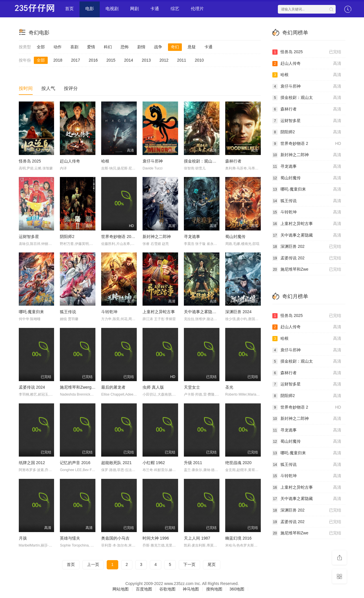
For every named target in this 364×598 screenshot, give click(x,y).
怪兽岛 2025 (30, 161)
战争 (158, 47)
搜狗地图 (214, 589)
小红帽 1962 (154, 463)
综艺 (175, 9)
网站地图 (121, 589)
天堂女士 (192, 387)
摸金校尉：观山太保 (202, 161)
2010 (199, 60)
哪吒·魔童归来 (32, 312)
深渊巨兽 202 (307, 247)
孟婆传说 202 (307, 258)
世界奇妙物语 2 (307, 144)
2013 (146, 60)
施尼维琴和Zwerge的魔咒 (83, 387)
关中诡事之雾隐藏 (307, 235)
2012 (164, 60)
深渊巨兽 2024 (238, 312)
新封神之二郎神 (157, 237)
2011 (182, 60)
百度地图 (144, 589)
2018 (58, 60)
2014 (129, 60)
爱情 (91, 47)
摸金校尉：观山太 (307, 98)
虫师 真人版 (153, 387)
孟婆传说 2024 (32, 387)
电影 (90, 9)
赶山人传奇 (70, 161)
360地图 (237, 589)
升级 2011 (193, 463)
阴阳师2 (67, 237)
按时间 (26, 88)
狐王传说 (68, 312)
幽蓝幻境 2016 (238, 538)
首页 (69, 9)
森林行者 (233, 161)
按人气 (48, 88)
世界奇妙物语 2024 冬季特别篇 (129, 237)
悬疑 (192, 47)
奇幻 (175, 47)
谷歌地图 (167, 589)
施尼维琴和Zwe (307, 270)
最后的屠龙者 (113, 387)
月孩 (23, 538)
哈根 (105, 161)
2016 (93, 60)
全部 (41, 47)
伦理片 (197, 9)
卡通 (155, 9)
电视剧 (112, 9)
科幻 (108, 47)
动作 (58, 47)
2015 (111, 60)
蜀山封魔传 (235, 237)
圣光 (229, 387)
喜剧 (74, 47)
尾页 (212, 564)
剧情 (141, 47)
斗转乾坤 (109, 312)
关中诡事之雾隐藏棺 (202, 312)
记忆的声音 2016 (75, 463)
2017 (76, 60)
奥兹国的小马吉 (115, 538)
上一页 (93, 564)
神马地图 (191, 589)
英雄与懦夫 (70, 538)
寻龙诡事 (192, 237)
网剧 (134, 9)
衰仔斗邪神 (153, 161)
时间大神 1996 (156, 538)
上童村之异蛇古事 (159, 312)
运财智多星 (29, 237)
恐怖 (125, 47)
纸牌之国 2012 (32, 463)
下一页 (189, 564)
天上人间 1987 (197, 538)
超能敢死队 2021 (116, 463)
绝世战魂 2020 (238, 463)
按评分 (71, 88)
